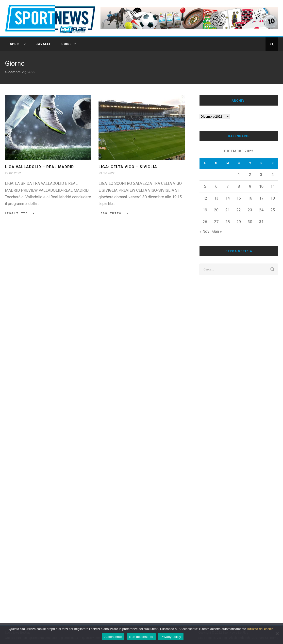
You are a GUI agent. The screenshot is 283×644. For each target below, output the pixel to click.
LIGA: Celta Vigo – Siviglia (128, 167)
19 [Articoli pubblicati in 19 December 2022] (205, 210)
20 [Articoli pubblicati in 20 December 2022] (216, 210)
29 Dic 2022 (13, 173)
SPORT (16, 44)
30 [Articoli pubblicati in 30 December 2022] (250, 222)
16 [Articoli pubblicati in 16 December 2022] (250, 198)
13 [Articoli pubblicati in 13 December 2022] (216, 198)
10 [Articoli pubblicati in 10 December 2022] (261, 186)
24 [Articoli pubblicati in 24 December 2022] (261, 210)
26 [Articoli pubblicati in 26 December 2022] (205, 222)
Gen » (217, 231)
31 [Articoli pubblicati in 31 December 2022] (261, 222)
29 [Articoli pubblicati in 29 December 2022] (239, 222)
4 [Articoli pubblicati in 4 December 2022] (273, 175)
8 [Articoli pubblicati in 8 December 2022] (239, 186)
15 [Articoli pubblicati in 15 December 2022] (239, 198)
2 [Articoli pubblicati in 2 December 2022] (250, 175)
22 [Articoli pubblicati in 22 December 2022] (239, 210)
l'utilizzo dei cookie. (261, 629)
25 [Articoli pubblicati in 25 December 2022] (273, 210)
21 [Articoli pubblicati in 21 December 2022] (228, 210)
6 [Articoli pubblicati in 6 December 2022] (216, 186)
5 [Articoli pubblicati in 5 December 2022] (205, 186)
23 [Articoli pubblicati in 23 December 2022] (250, 210)
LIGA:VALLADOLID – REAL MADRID (39, 167)
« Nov (204, 231)
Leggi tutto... (20, 213)
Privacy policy (171, 637)
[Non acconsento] (277, 633)
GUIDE (66, 44)
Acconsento (113, 637)
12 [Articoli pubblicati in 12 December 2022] (205, 198)
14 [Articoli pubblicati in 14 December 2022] (228, 198)
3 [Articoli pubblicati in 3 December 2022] (261, 175)
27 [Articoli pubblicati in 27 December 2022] (216, 222)
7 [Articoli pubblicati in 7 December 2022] (227, 186)
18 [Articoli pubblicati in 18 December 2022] (273, 198)
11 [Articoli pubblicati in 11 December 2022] (273, 186)
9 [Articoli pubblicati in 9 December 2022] (250, 186)
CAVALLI (43, 44)
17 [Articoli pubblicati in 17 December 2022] (261, 198)
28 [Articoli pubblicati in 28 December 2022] (228, 222)
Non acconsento (141, 637)
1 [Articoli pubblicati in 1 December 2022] (239, 175)
